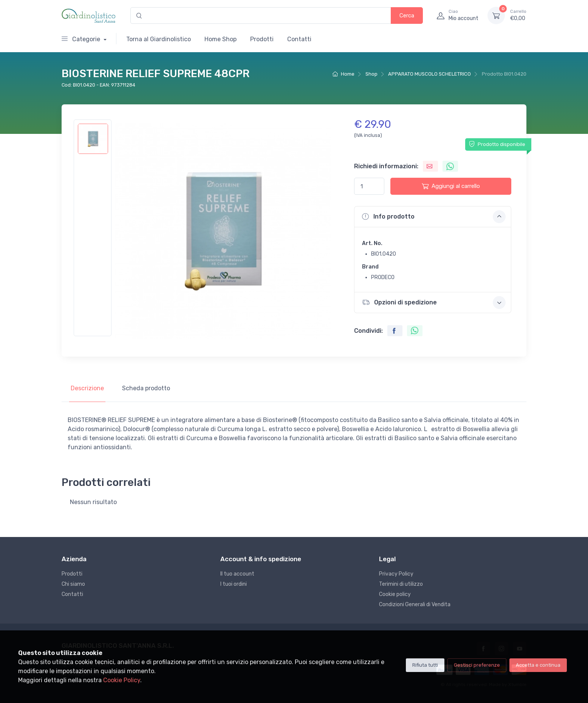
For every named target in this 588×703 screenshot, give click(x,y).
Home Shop (220, 39)
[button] (433, 217)
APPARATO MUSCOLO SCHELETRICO (429, 74)
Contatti (299, 39)
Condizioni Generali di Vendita (415, 604)
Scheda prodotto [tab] (146, 388)
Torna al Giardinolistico (159, 39)
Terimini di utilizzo (401, 584)
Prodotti (262, 39)
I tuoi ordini (234, 584)
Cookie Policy (122, 680)
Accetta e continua (538, 665)
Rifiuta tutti (425, 665)
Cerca (407, 16)
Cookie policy (395, 594)
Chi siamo (73, 584)
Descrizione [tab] (87, 388)
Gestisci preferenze (477, 665)
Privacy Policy (396, 574)
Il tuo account (237, 574)
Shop (371, 74)
